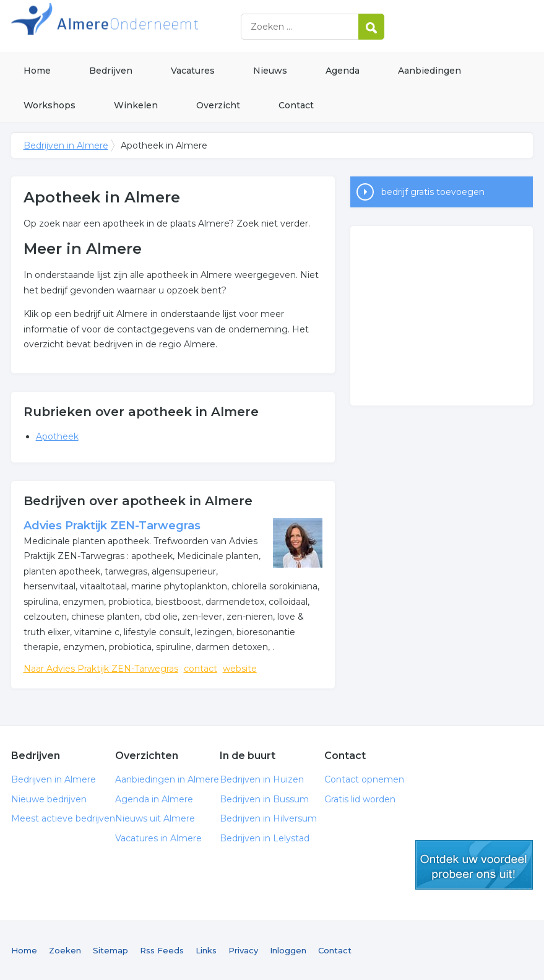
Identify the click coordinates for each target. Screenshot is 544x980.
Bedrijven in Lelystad (265, 838)
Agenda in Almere (154, 799)
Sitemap (110, 950)
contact (201, 669)
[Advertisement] (442, 316)
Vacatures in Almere (158, 838)
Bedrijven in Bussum (264, 799)
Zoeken (65, 950)
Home (37, 71)
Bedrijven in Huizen (262, 779)
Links (206, 950)
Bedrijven (111, 71)
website (240, 669)
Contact (296, 105)
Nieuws (270, 71)
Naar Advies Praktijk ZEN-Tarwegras (101, 669)
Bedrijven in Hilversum (268, 818)
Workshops (50, 105)
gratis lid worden (474, 865)
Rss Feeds (162, 950)
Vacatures (193, 71)
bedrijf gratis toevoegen (433, 192)
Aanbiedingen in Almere (167, 779)
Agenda (343, 71)
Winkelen (136, 105)
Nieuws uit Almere (155, 818)
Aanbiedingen (430, 71)
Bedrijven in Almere (166, 26)
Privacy (243, 950)
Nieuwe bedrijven (49, 799)
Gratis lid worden (360, 799)
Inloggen (288, 950)
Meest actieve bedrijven (63, 818)
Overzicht (218, 105)
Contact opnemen (364, 779)
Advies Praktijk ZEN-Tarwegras (112, 526)
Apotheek (57, 436)
